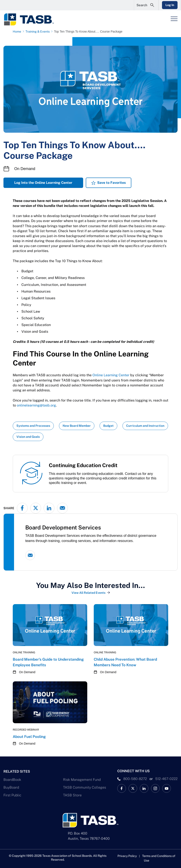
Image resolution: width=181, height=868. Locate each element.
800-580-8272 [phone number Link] (135, 779)
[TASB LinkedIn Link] (144, 788)
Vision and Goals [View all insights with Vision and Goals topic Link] (28, 437)
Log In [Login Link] (170, 5)
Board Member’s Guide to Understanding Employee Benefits (48, 662)
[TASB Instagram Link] (155, 788)
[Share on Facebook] (22, 508)
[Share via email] (62, 508)
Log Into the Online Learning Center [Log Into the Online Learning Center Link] (43, 183)
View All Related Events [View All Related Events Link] (88, 593)
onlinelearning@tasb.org (36, 405)
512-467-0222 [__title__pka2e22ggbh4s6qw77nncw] (166, 779)
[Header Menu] (174, 19)
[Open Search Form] (146, 5)
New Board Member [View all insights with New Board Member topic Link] (77, 426)
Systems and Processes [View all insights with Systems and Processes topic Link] (33, 426)
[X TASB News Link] (133, 788)
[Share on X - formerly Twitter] (36, 508)
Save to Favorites (111, 183)
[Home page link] (18, 32)
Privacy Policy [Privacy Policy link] (127, 856)
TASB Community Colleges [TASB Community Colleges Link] (85, 787)
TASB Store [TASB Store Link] (72, 795)
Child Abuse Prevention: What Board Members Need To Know (125, 662)
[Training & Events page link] (38, 32)
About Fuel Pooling (29, 737)
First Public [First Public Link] (12, 795)
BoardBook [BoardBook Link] (12, 780)
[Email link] (30, 555)
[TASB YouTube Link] (167, 788)
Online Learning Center (111, 375)
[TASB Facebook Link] (122, 788)
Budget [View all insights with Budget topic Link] (108, 426)
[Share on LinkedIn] (49, 508)
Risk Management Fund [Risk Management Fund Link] (82, 780)
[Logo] (32, 19)
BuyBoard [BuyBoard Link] (11, 787)
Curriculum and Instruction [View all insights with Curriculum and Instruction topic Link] (145, 426)
